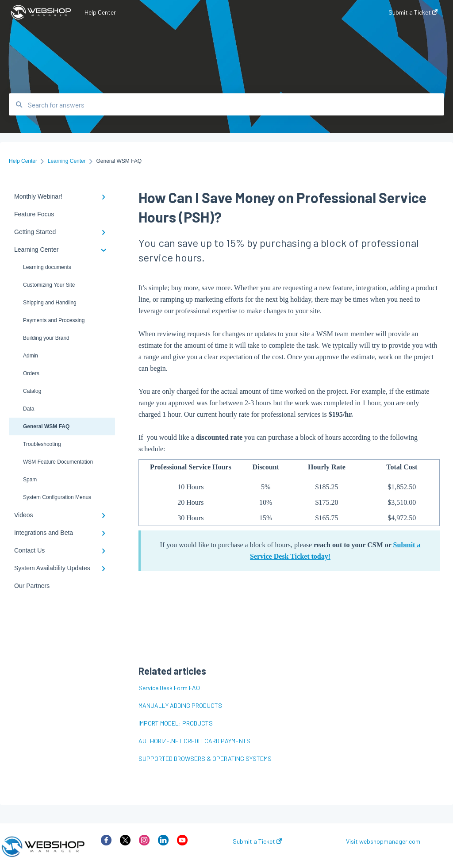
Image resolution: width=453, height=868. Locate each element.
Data (29, 409)
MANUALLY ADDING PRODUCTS (180, 705)
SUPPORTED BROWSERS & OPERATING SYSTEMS (205, 759)
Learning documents (47, 267)
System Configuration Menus (57, 497)
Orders (31, 373)
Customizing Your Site (49, 285)
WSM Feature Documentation (58, 462)
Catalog (32, 391)
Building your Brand (46, 338)
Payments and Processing (54, 320)
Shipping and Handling (50, 303)
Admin (31, 356)
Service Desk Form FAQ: (170, 688)
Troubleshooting (42, 444)
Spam (30, 480)
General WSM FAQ (46, 426)
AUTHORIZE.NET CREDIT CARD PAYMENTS (194, 741)
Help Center (100, 12)
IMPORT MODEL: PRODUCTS (176, 723)
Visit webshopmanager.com (383, 841)
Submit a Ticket (257, 841)
